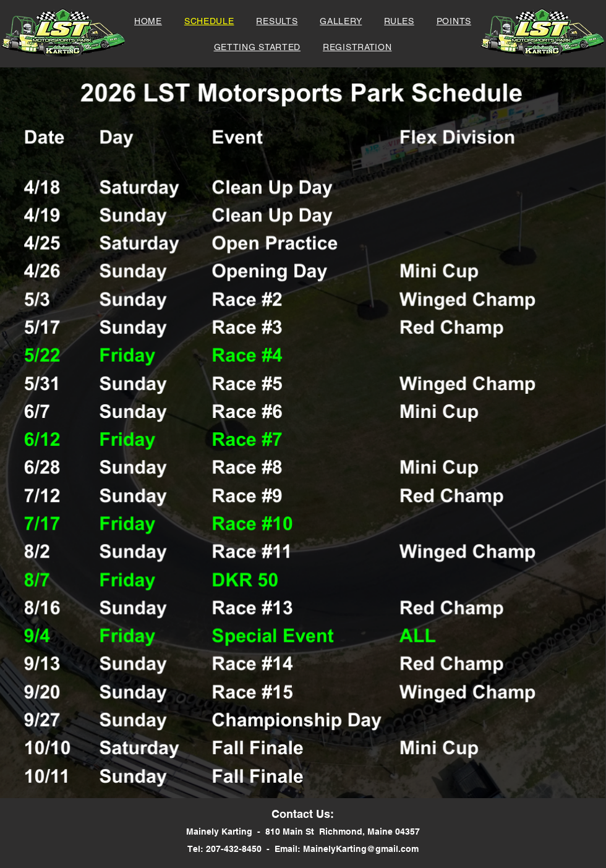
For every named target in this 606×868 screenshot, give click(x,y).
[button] (357, 47)
